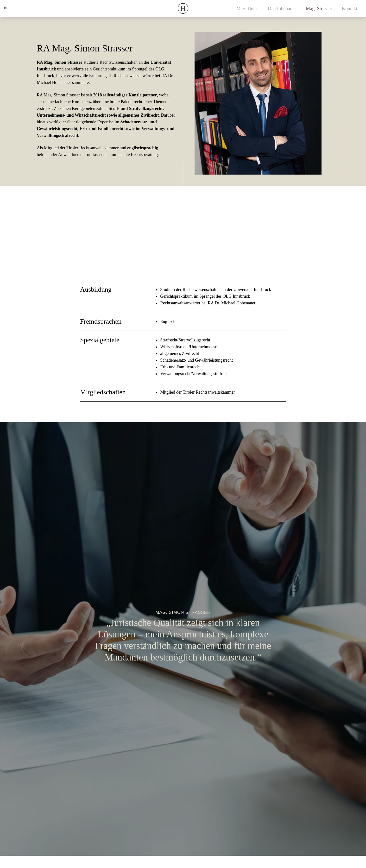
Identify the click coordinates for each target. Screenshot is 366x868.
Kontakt (350, 8)
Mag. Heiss (247, 8)
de (6, 8)
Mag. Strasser (319, 8)
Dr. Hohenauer (282, 8)
